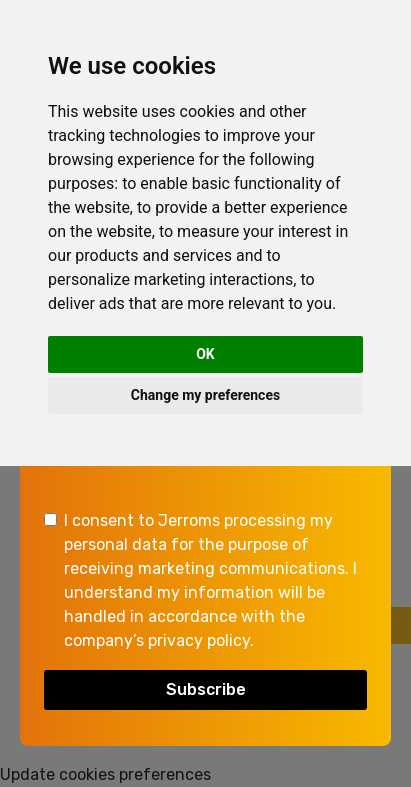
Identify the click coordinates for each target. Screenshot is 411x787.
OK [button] (205, 354)
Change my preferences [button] (205, 395)
